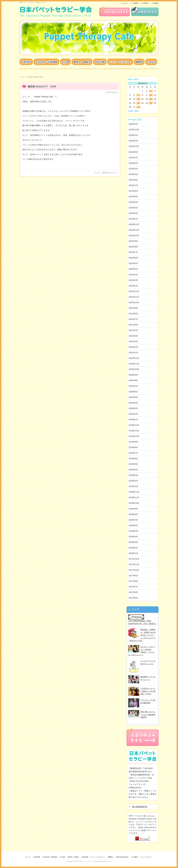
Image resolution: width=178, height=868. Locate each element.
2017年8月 (133, 581)
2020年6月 (133, 392)
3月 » (137, 111)
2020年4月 (133, 403)
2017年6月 (133, 592)
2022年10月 (134, 236)
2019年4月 (133, 470)
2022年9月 (133, 241)
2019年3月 (133, 475)
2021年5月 (133, 330)
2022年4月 (133, 269)
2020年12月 (134, 358)
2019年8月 (133, 447)
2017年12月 (134, 559)
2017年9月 (133, 576)
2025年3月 (133, 141)
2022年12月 (134, 224)
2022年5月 (133, 263)
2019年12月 (134, 425)
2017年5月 (133, 598)
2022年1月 (133, 286)
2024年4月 (133, 163)
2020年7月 (133, 386)
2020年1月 (133, 420)
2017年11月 (134, 564)
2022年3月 (133, 275)
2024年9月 (133, 152)
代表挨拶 (26, 62)
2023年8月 (133, 180)
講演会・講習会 (82, 62)
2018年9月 (133, 509)
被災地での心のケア (110, 173)
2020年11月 (134, 364)
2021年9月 (133, 308)
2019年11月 (134, 431)
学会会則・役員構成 (46, 62)
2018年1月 (133, 553)
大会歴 (65, 62)
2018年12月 (134, 492)
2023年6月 (133, 191)
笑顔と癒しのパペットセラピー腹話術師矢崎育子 (148, 714)
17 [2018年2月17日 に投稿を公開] (151, 99)
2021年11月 (134, 297)
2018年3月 (133, 542)
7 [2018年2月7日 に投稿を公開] (138, 95)
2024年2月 (133, 174)
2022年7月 (133, 252)
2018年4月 (133, 537)
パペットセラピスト (120, 62)
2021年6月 (133, 325)
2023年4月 (133, 202)
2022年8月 (133, 247)
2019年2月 (133, 481)
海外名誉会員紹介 (123, 857)
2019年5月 (133, 464)
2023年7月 (133, 185)
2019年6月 (133, 458)
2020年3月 (133, 408)
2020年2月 (133, 414)
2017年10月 (134, 570)
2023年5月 (133, 197)
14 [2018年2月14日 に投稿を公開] (138, 99)
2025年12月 (134, 130)
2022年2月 (133, 280)
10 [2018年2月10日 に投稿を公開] (151, 95)
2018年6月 (133, 525)
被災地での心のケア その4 (42, 87)
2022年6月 (133, 258)
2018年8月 (133, 514)
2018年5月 (133, 531)
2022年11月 (134, 230)
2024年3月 (133, 169)
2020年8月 (133, 380)
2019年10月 (134, 436)
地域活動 (100, 62)
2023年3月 (133, 208)
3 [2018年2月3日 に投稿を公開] (151, 91)
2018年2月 (133, 548)
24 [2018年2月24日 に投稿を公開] (151, 103)
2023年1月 (133, 219)
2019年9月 (133, 442)
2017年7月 (133, 587)
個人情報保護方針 (140, 807)
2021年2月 (133, 347)
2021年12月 (134, 291)
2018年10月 (134, 503)
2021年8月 (133, 314)
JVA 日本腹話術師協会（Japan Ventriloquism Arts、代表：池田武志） (143, 621)
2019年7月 (133, 453)
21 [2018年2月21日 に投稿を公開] (138, 103)
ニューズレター (147, 857)
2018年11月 (134, 497)
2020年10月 (134, 369)
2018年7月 (133, 520)
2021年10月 (134, 302)
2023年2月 (133, 213)
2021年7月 (133, 319)
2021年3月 (133, 341)
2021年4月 (133, 336)
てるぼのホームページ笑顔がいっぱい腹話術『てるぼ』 (148, 691)
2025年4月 (133, 135)
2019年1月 (133, 486)
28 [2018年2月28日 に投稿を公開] (138, 107)
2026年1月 (133, 124)
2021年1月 (133, 353)
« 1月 (130, 111)
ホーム (125, 3)
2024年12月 (134, 146)
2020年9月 (133, 375)
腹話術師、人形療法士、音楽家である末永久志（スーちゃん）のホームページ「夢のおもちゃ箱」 (142, 635)
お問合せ (146, 3)
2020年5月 (133, 397)
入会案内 (135, 3)
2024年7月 (133, 158)
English (156, 3)
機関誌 (139, 62)
